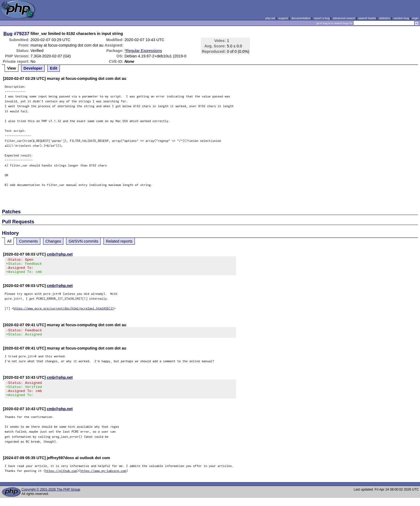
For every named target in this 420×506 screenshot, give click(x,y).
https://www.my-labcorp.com (103, 479)
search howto (367, 18)
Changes (53, 241)
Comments (28, 241)
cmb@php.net (60, 254)
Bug (8, 34)
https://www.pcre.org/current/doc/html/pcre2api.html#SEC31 (64, 311)
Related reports (119, 241)
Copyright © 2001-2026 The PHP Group (51, 498)
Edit (53, 68)
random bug (401, 18)
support (283, 18)
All (9, 241)
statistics (385, 18)
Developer (33, 68)
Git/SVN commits (83, 241)
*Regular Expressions (143, 51)
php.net (270, 18)
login (416, 18)
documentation (301, 18)
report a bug (322, 18)
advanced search (344, 18)
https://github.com (61, 479)
